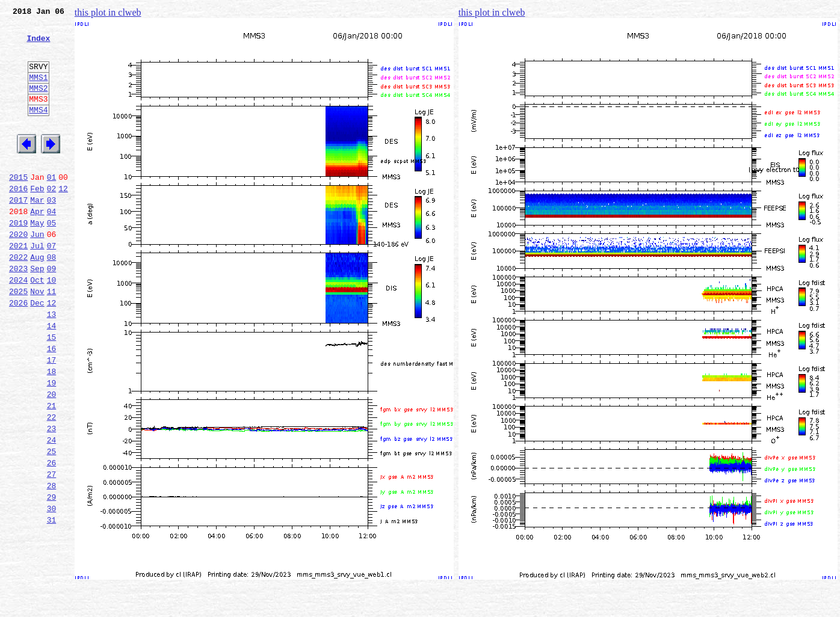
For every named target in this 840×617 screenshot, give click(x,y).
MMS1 (38, 91)
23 (52, 497)
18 (52, 431)
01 (52, 206)
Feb (37, 219)
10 (52, 325)
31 (52, 603)
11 (52, 338)
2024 (18, 325)
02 (52, 219)
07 (52, 285)
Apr (37, 245)
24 (52, 510)
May (37, 259)
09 (52, 312)
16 (52, 404)
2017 (18, 232)
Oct (37, 325)
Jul (37, 285)
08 (52, 298)
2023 (18, 312)
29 (52, 576)
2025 (18, 338)
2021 (18, 285)
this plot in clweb (108, 12)
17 (52, 417)
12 (63, 219)
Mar (37, 232)
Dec (37, 351)
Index (38, 45)
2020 (18, 272)
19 (52, 444)
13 (52, 364)
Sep (37, 312)
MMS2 (38, 104)
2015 (18, 206)
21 (52, 470)
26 (52, 536)
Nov (37, 338)
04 (52, 245)
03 (52, 232)
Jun (37, 272)
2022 (18, 298)
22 (52, 483)
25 (52, 523)
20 (52, 457)
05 (52, 259)
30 (52, 589)
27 (52, 550)
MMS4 (38, 129)
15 (52, 391)
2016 (18, 219)
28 (52, 563)
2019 (18, 259)
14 (52, 378)
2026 (18, 351)
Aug (37, 298)
